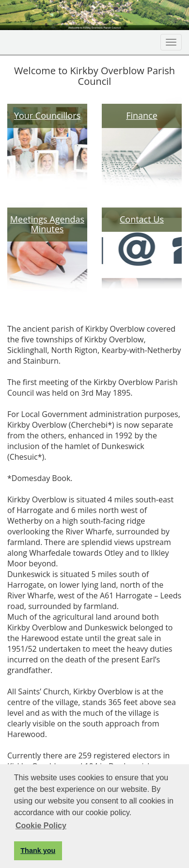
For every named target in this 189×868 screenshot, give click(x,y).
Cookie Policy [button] (41, 826)
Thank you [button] (38, 851)
